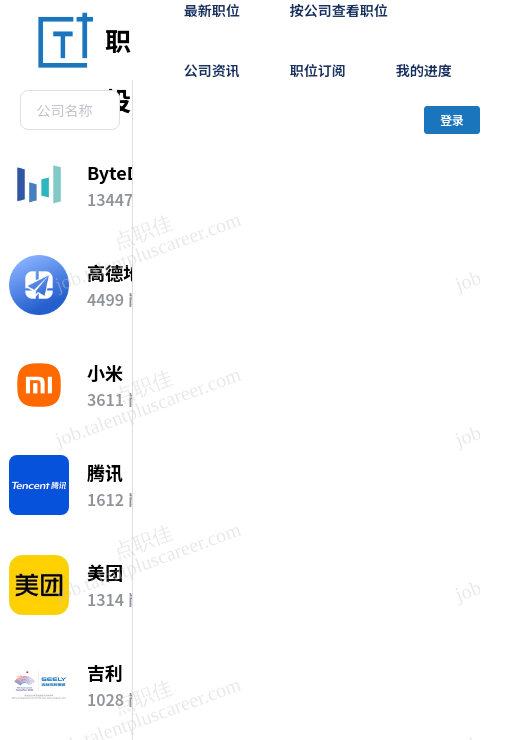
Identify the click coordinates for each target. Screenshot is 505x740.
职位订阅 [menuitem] (318, 70)
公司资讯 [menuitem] (212, 70)
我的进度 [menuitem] (424, 70)
